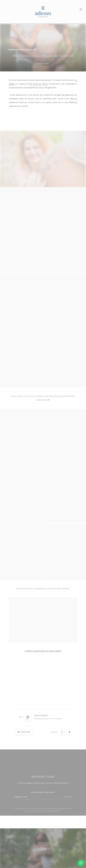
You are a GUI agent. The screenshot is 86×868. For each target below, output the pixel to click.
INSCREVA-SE (67, 799)
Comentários (24, 734)
